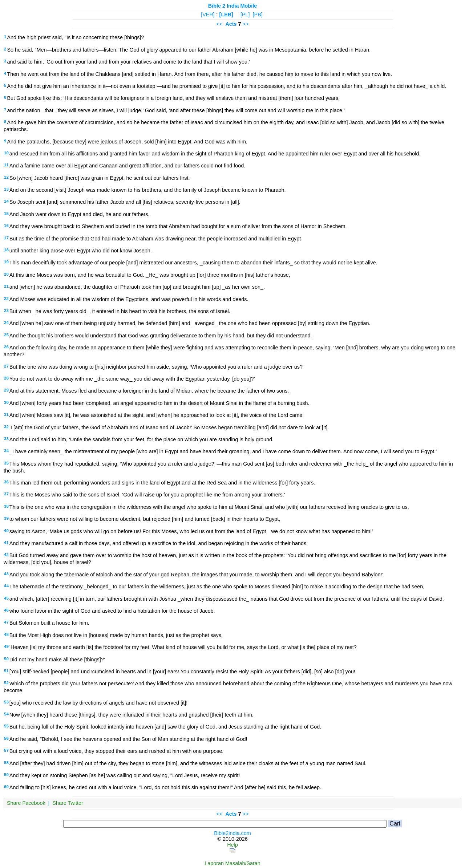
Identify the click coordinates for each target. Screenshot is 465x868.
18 (6, 250)
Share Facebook (26, 803)
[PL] (245, 15)
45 (6, 598)
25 (6, 335)
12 (6, 177)
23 (6, 311)
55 (6, 726)
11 (6, 165)
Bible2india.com (232, 833)
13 (6, 189)
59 (6, 775)
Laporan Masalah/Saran (232, 863)
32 (6, 427)
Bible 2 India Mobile (232, 6)
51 (6, 671)
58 (6, 763)
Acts (231, 24)
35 (6, 463)
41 (6, 543)
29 (6, 390)
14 (6, 201)
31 (6, 414)
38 (6, 506)
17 (6, 238)
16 (6, 226)
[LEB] (226, 15)
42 (6, 555)
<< (220, 24)
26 (6, 347)
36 (6, 482)
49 (6, 646)
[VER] (208, 15)
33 (6, 439)
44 (6, 586)
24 (6, 323)
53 (6, 702)
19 (6, 262)
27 (6, 366)
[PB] (258, 15)
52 (6, 683)
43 (6, 574)
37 (6, 494)
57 (6, 750)
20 (6, 274)
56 (6, 738)
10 (6, 153)
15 (6, 214)
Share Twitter (68, 803)
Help (232, 845)
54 (6, 714)
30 (6, 402)
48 (6, 634)
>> (246, 24)
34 (6, 451)
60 (6, 787)
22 (6, 299)
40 (6, 531)
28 (6, 378)
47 (6, 622)
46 (6, 610)
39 (6, 518)
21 (6, 286)
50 (6, 659)
